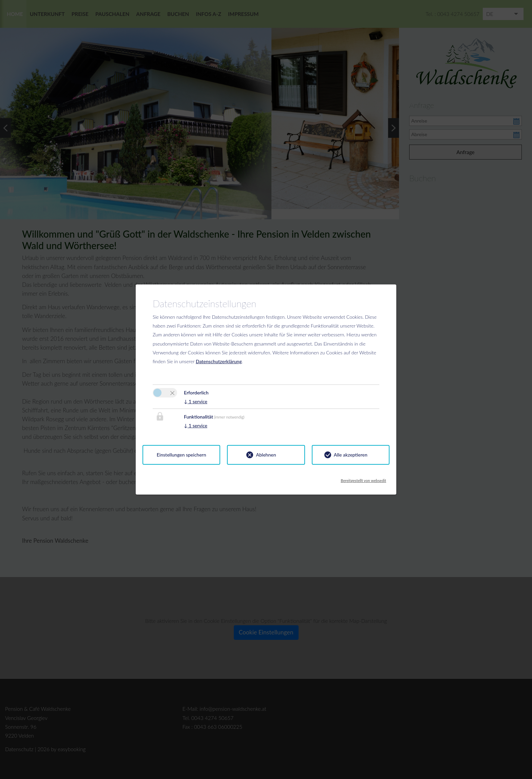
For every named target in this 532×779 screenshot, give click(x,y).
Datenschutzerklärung (219, 361)
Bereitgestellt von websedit (363, 479)
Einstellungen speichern (182, 455)
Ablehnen (266, 455)
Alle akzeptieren (351, 455)
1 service (196, 401)
